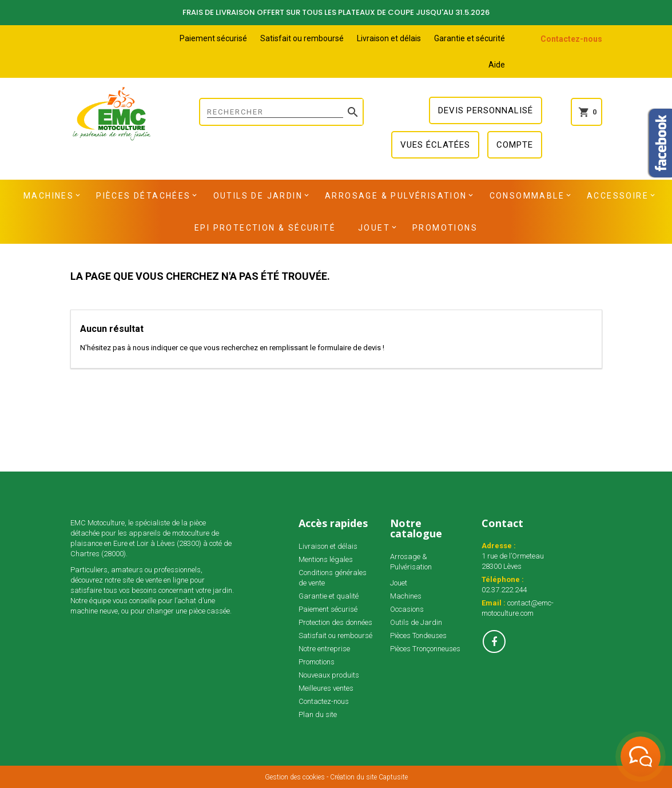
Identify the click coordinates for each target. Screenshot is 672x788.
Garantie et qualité (329, 596)
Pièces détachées (143, 196)
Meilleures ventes (326, 688)
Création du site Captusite (369, 777)
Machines (49, 196)
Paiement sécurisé (213, 38)
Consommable (527, 196)
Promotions (445, 228)
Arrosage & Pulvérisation (396, 196)
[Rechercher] (281, 112)
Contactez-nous (571, 39)
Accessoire (618, 196)
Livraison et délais (389, 38)
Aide (497, 65)
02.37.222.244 (504, 590)
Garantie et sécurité (470, 38)
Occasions (407, 609)
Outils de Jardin (258, 196)
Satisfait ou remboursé (302, 38)
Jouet (374, 228)
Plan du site (318, 714)
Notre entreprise (324, 649)
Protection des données (335, 622)
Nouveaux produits (329, 675)
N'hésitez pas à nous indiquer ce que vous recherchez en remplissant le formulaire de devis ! (232, 348)
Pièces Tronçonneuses (425, 649)
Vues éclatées (435, 145)
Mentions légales (326, 559)
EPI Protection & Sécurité (265, 228)
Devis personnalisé (486, 110)
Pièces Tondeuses (418, 635)
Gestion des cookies (295, 777)
